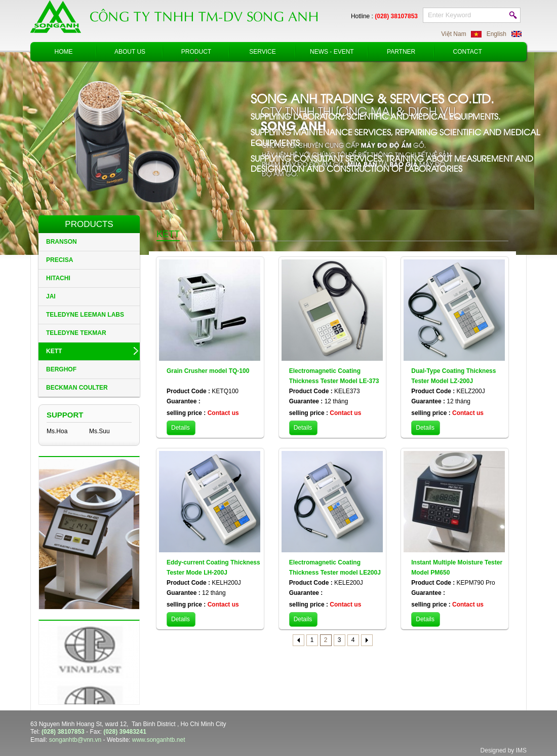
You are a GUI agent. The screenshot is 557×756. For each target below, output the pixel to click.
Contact (468, 52)
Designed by (498, 750)
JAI (51, 296)
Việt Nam (453, 34)
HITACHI (58, 278)
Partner (401, 52)
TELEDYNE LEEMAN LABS (85, 315)
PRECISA (59, 260)
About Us (130, 52)
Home (64, 52)
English (496, 34)
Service (262, 52)
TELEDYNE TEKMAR (76, 333)
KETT (54, 351)
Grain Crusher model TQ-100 (208, 371)
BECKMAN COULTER (77, 388)
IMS (521, 750)
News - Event (332, 52)
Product (196, 52)
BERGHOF (61, 369)
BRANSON (62, 242)
